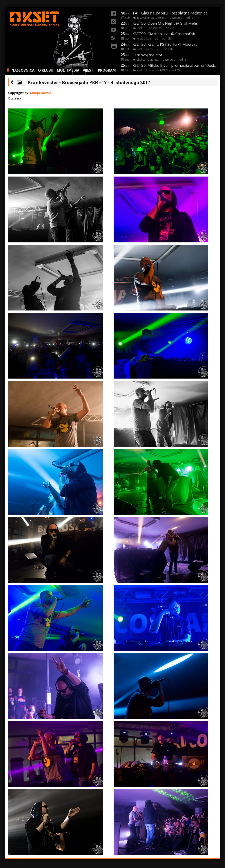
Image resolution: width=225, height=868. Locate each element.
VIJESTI (89, 70)
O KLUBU (46, 70)
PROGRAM (107, 70)
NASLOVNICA (23, 70)
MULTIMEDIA (68, 70)
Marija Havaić (41, 93)
